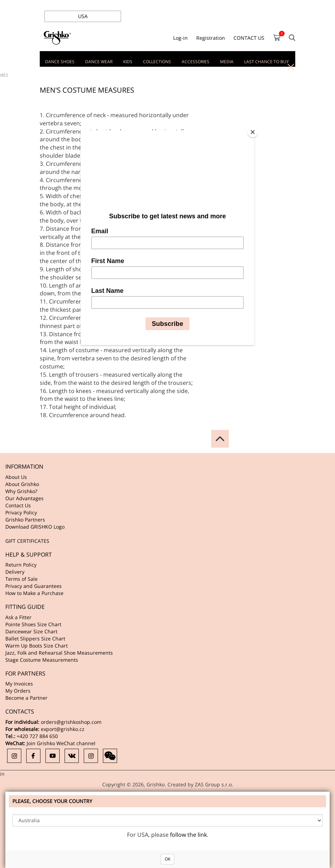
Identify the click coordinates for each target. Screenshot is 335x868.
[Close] (253, 132)
